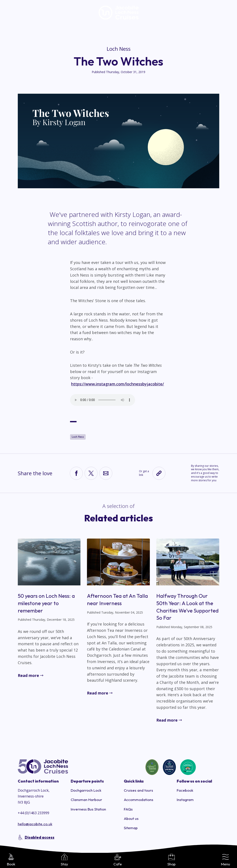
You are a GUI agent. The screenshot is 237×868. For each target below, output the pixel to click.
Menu (226, 860)
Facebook (185, 790)
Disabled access (40, 837)
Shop (172, 860)
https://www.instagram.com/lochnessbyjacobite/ (118, 384)
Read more (28, 675)
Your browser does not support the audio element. (103, 400)
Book (11, 860)
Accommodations (139, 800)
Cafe (118, 860)
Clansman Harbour (86, 800)
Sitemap (131, 828)
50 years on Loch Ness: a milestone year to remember (46, 603)
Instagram (185, 800)
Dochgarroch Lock (86, 790)
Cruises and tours (138, 790)
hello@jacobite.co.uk (35, 824)
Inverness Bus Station (88, 809)
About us (131, 818)
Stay (64, 860)
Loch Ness (119, 49)
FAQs (128, 809)
